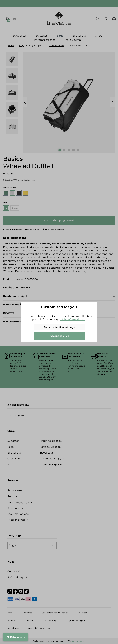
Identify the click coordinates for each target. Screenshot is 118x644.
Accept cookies (59, 336)
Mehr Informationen (73, 319)
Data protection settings (59, 327)
